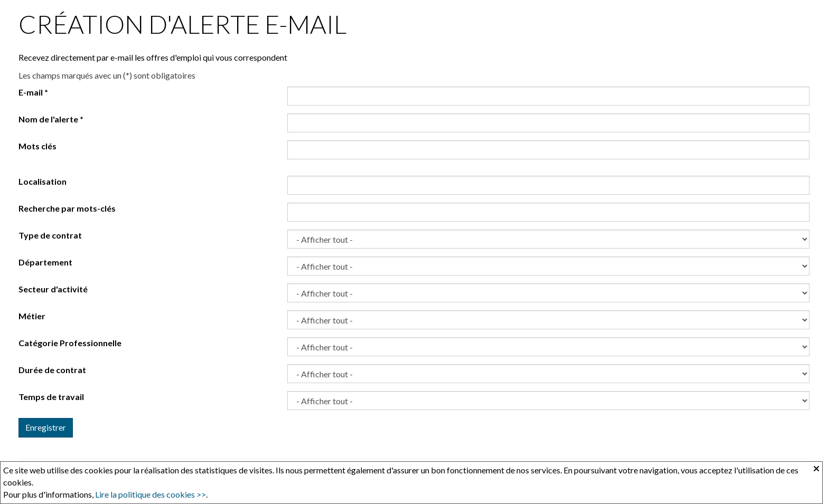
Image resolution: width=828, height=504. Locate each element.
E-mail (33, 92)
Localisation (43, 181)
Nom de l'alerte (51, 119)
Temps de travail (51, 397)
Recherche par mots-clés (67, 208)
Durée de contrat (52, 370)
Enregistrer (46, 427)
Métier (32, 316)
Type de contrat (50, 235)
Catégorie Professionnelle (70, 343)
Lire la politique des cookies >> (150, 494)
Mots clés (37, 146)
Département (45, 262)
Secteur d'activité (53, 289)
